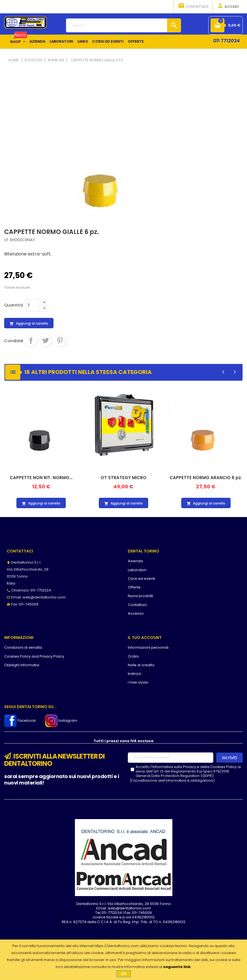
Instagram (61, 720)
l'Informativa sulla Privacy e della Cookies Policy (194, 767)
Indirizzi (134, 674)
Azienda (135, 561)
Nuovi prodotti (140, 596)
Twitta (45, 341)
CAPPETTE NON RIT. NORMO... (41, 478)
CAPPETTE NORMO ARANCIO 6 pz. (206, 478)
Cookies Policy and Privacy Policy (34, 656)
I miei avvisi (138, 682)
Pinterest (60, 341)
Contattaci (193, 6)
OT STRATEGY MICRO (123, 478)
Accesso (136, 613)
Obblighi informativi (22, 665)
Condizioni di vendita (23, 647)
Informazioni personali (148, 647)
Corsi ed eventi (141, 579)
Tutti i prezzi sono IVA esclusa (123, 741)
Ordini (133, 656)
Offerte (134, 587)
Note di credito (141, 665)
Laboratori (137, 570)
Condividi (31, 341)
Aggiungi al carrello (29, 324)
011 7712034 (227, 41)
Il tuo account (145, 638)
